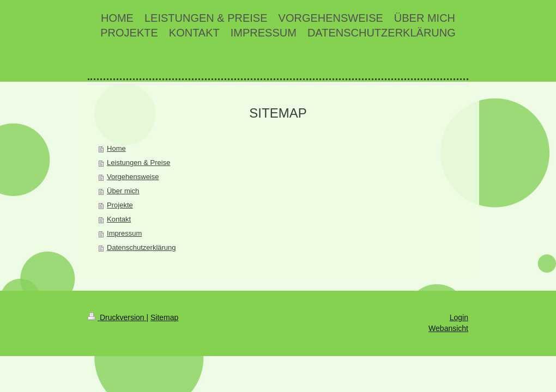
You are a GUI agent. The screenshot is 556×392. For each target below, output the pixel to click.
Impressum (124, 233)
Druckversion (117, 317)
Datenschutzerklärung (141, 247)
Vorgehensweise (133, 177)
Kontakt (119, 219)
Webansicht (448, 328)
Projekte (120, 205)
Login (459, 317)
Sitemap (164, 317)
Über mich (123, 191)
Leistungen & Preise (138, 163)
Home (116, 148)
